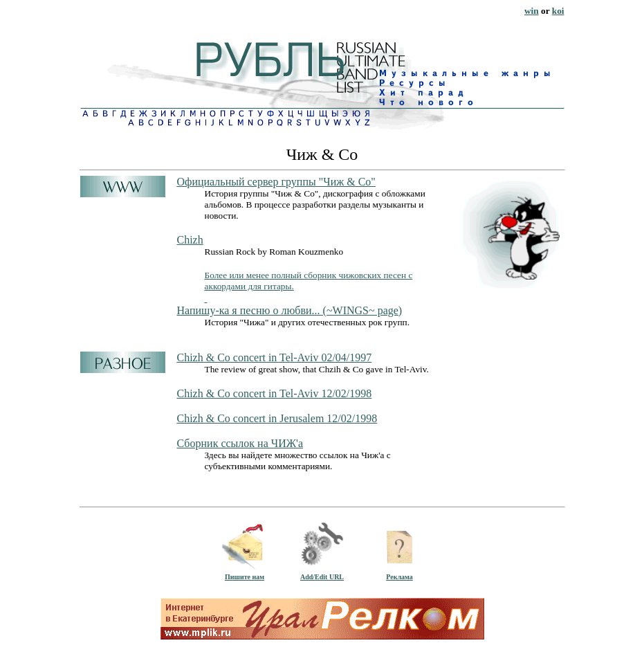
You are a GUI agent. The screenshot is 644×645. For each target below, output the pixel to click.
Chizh (190, 240)
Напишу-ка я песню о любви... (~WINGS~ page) (290, 310)
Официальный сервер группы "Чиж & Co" (276, 182)
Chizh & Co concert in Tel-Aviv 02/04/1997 (275, 357)
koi (558, 11)
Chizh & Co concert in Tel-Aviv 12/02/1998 (275, 393)
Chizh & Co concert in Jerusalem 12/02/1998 (277, 418)
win (532, 11)
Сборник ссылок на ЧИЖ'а (240, 443)
